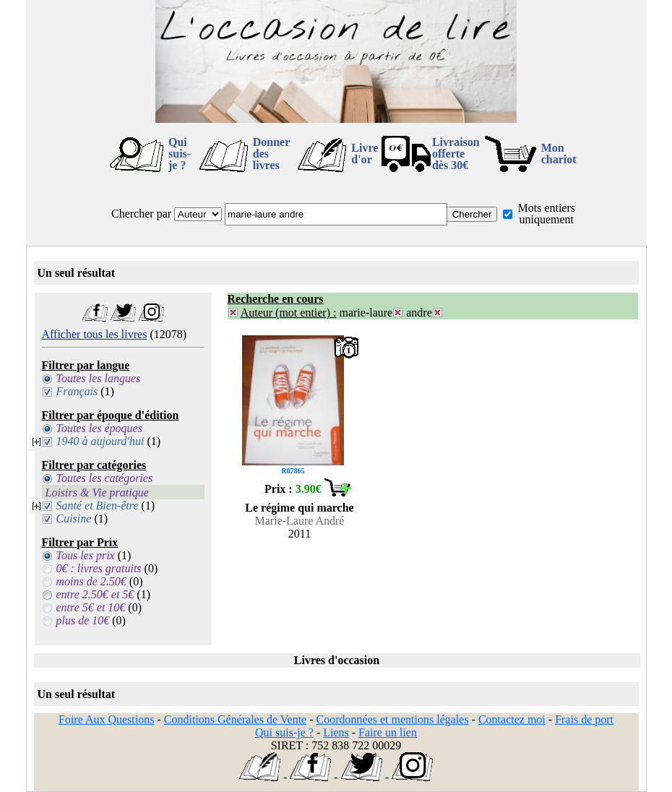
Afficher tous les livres (95, 334)
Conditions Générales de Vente (235, 719)
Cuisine (74, 518)
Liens (336, 732)
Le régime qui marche (299, 508)
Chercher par (141, 214)
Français (77, 391)
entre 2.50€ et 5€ (95, 594)
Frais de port (584, 719)
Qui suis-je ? (180, 154)
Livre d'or (365, 154)
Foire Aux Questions (106, 719)
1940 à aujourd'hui (100, 441)
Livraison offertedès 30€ (456, 154)
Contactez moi (512, 719)
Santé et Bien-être (98, 505)
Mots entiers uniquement (546, 214)
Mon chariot (559, 154)
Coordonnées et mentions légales (393, 719)
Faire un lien (388, 732)
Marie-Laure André (300, 521)
